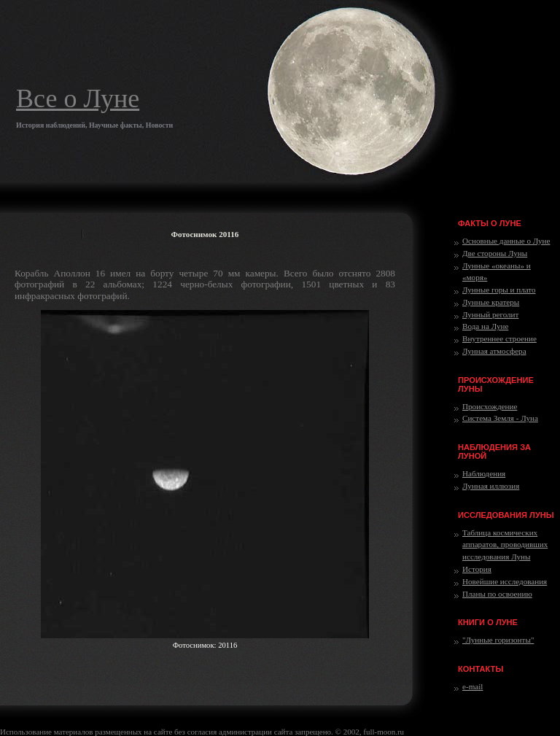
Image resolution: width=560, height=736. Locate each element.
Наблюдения (484, 473)
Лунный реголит (490, 314)
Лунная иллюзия (491, 486)
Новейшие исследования (505, 581)
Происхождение (490, 406)
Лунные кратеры (491, 302)
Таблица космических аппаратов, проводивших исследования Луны (505, 545)
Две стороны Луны (495, 253)
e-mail (472, 686)
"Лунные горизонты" (498, 640)
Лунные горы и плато (499, 290)
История (477, 569)
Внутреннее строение (499, 338)
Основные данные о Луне (506, 241)
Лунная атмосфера (494, 351)
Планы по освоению (497, 594)
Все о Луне (78, 98)
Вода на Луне (485, 326)
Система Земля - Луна (500, 418)
